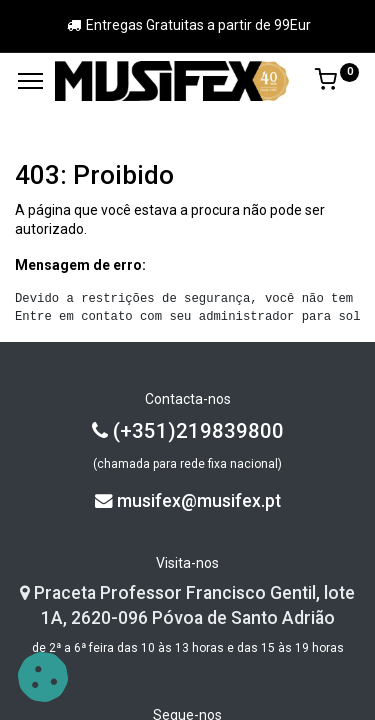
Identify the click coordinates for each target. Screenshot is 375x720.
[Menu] (30, 81)
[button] (43, 677)
